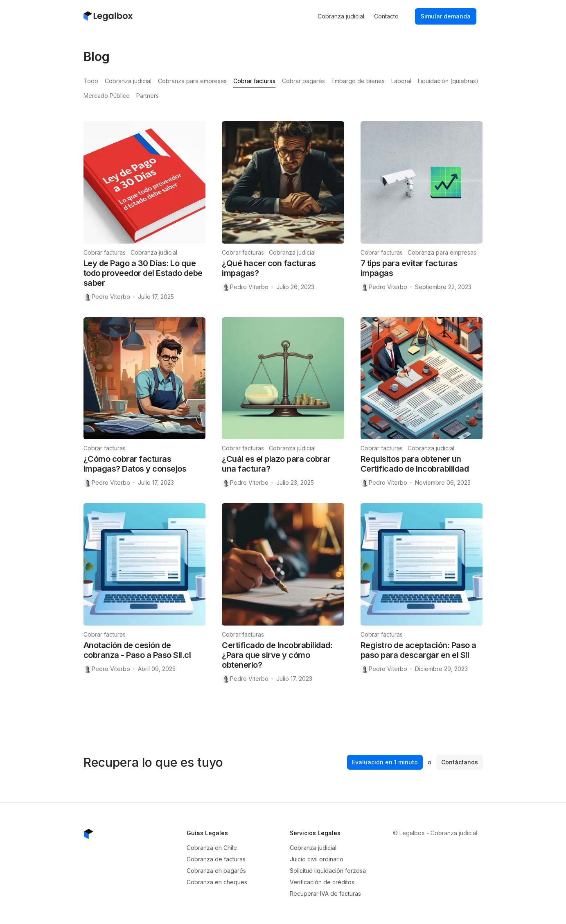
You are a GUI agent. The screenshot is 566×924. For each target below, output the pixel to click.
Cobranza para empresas (192, 81)
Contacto (386, 16)
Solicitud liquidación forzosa (328, 871)
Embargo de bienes (358, 81)
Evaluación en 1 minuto (385, 762)
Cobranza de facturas (216, 859)
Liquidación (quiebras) (448, 81)
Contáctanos (460, 762)
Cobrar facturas (254, 81)
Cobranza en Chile (212, 848)
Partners (148, 96)
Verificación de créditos (322, 882)
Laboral (401, 81)
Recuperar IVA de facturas (325, 894)
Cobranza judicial (341, 16)
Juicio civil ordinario (317, 859)
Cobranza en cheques (217, 882)
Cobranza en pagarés (216, 871)
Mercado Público (107, 96)
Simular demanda (446, 16)
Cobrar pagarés (303, 81)
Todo (91, 81)
